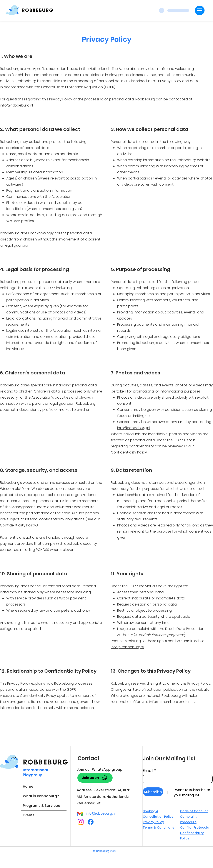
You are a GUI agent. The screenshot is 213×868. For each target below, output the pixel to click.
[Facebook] (91, 822)
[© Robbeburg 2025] (106, 851)
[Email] (176, 779)
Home (28, 786)
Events (29, 815)
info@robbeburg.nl (16, 105)
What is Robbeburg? (41, 796)
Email (149, 771)
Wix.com (7, 489)
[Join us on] (95, 778)
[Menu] (200, 10)
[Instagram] (81, 822)
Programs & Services (41, 806)
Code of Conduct (194, 811)
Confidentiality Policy (129, 452)
